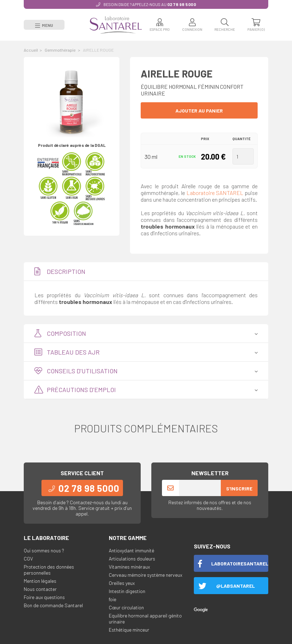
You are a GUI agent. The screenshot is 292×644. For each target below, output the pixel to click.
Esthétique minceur (129, 629)
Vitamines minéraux (129, 566)
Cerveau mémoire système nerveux (145, 574)
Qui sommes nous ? (44, 550)
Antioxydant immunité (131, 550)
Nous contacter (40, 589)
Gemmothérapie (60, 50)
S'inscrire (239, 488)
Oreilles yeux (122, 583)
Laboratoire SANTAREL (215, 192)
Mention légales (40, 580)
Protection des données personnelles (49, 569)
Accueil (31, 50)
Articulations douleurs (132, 558)
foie (113, 599)
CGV (28, 558)
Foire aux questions (44, 597)
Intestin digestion (127, 591)
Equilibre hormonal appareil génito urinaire (145, 618)
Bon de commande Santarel (53, 605)
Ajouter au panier (199, 110)
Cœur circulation (126, 607)
